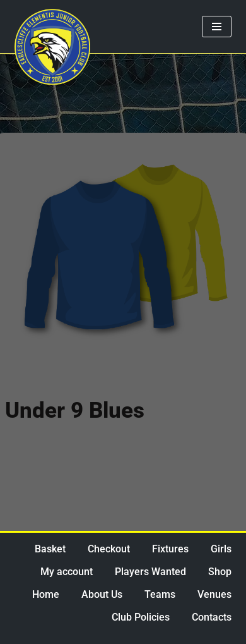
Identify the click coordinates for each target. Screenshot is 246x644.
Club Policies (141, 617)
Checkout (109, 549)
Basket (50, 549)
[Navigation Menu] (217, 27)
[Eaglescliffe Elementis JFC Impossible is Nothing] (52, 47)
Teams (160, 594)
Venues (214, 594)
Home (46, 594)
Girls (221, 549)
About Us (102, 594)
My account (67, 572)
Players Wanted (150, 572)
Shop (220, 572)
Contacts (212, 617)
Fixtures (170, 549)
